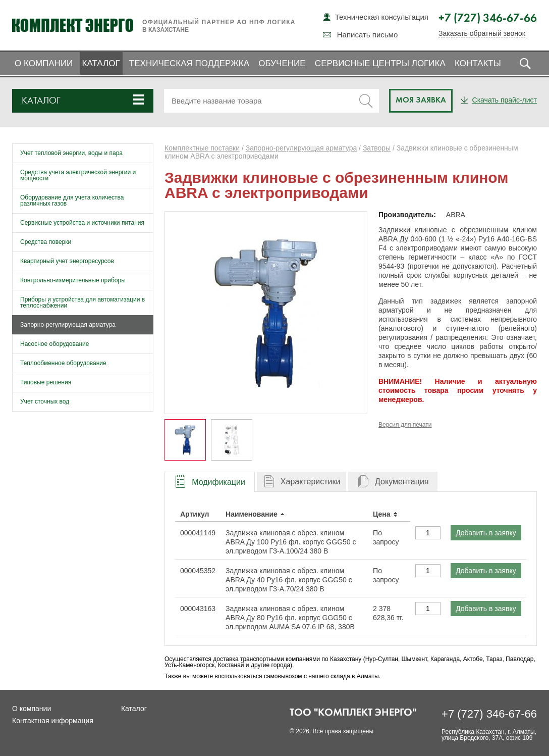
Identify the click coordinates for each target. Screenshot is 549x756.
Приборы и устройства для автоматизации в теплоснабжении (83, 303)
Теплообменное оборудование (63, 363)
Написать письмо (368, 35)
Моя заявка (421, 100)
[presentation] (210, 482)
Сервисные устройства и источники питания (82, 223)
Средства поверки (46, 242)
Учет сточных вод (45, 401)
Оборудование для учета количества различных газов (72, 200)
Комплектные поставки (202, 148)
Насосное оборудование (54, 344)
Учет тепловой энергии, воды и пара (71, 153)
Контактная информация (53, 721)
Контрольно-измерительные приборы (73, 280)
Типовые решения (46, 382)
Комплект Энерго (73, 25)
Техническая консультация (382, 17)
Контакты (478, 63)
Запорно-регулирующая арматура (68, 325)
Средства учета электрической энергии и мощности (78, 175)
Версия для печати (405, 425)
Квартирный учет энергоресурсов (67, 261)
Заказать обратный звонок (482, 34)
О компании (44, 63)
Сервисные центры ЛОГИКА (380, 63)
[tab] (210, 482)
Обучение (282, 63)
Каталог (101, 63)
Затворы (377, 148)
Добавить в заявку (486, 533)
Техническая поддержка (189, 63)
